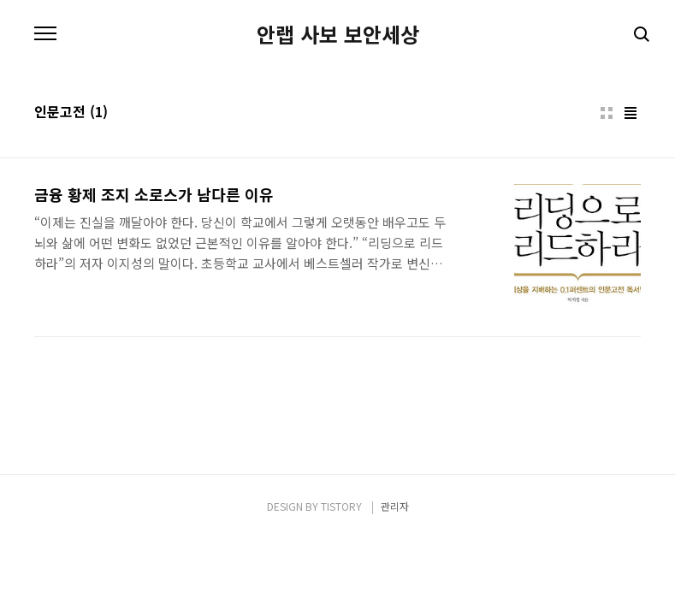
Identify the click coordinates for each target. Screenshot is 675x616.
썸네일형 (607, 113)
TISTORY (341, 506)
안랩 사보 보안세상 (338, 34)
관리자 (395, 506)
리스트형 (631, 113)
